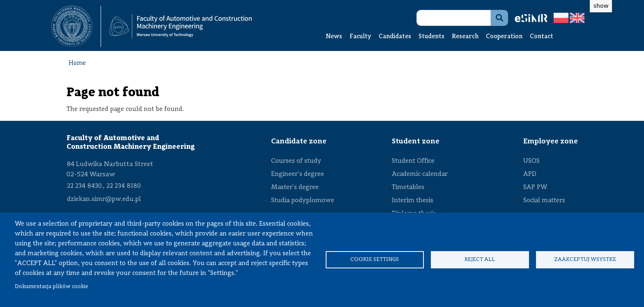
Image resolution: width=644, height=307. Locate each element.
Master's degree (295, 187)
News (334, 37)
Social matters (544, 201)
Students (431, 37)
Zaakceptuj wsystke (585, 260)
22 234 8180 (124, 186)
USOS (531, 161)
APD (530, 174)
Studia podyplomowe (303, 201)
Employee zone (551, 141)
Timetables (408, 187)
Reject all (480, 260)
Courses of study (296, 161)
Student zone (416, 141)
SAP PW (535, 187)
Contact (542, 37)
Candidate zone (299, 141)
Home (77, 63)
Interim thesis (413, 201)
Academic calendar (420, 174)
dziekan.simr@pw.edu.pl (104, 199)
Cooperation (504, 37)
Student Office (413, 161)
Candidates (395, 37)
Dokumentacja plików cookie (52, 287)
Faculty (360, 37)
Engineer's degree (298, 174)
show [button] (601, 6)
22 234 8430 (84, 186)
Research (465, 37)
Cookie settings (375, 260)
